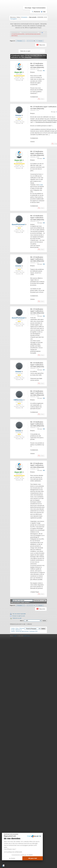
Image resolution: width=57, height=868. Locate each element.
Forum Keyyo (16, 33)
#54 (44, 223)
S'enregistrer (14, 19)
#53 (44, 158)
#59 (44, 429)
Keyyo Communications (39, 8)
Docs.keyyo (28, 8)
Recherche (36, 12)
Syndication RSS (34, 631)
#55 (44, 264)
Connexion (24, 17)
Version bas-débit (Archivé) (22, 631)
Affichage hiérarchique (31, 55)
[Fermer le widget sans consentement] (11, 834)
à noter (41, 185)
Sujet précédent (15, 602)
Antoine (18, 115)
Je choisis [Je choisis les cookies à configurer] (12, 858)
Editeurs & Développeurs (30, 33)
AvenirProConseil (18, 225)
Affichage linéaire (42, 55)
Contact (13, 628)
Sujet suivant (25, 602)
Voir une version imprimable (19, 614)
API (40, 33)
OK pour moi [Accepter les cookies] (33, 858)
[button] (3, 866)
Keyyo (17, 628)
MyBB (15, 636)
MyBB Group (27, 636)
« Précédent (19, 41)
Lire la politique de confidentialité (13, 852)
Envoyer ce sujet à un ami (19, 616)
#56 (44, 316)
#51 (44, 71)
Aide (43, 12)
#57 (44, 370)
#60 (44, 470)
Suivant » (41, 41)
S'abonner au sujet (17, 618)
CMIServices (18, 400)
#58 (44, 398)
